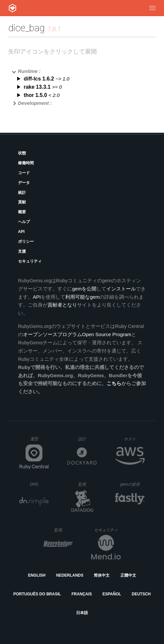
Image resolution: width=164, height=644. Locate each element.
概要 (22, 212)
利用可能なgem (82, 297)
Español (112, 594)
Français (82, 594)
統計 (22, 193)
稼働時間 (26, 163)
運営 (40, 441)
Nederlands (70, 575)
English (37, 575)
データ (24, 183)
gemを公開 (84, 289)
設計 (87, 439)
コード (24, 173)
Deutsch (141, 594)
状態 (22, 153)
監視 (87, 484)
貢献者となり (62, 305)
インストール (121, 289)
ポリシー (26, 241)
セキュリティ (30, 261)
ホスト (134, 439)
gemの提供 (133, 484)
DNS (39, 484)
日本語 (82, 613)
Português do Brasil (37, 594)
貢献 (22, 202)
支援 (22, 251)
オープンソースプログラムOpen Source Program (77, 334)
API (21, 232)
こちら (114, 383)
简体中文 (102, 575)
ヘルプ (24, 222)
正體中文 (128, 575)
